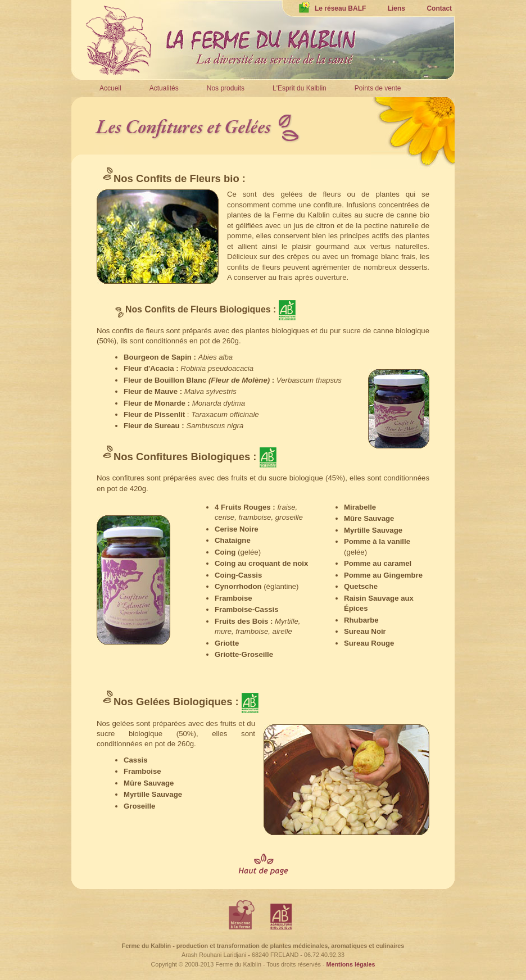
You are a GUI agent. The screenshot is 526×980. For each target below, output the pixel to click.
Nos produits (226, 88)
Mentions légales (351, 964)
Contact (439, 8)
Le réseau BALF (332, 8)
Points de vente (378, 88)
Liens (396, 8)
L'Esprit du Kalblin (300, 88)
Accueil (110, 88)
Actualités (164, 88)
